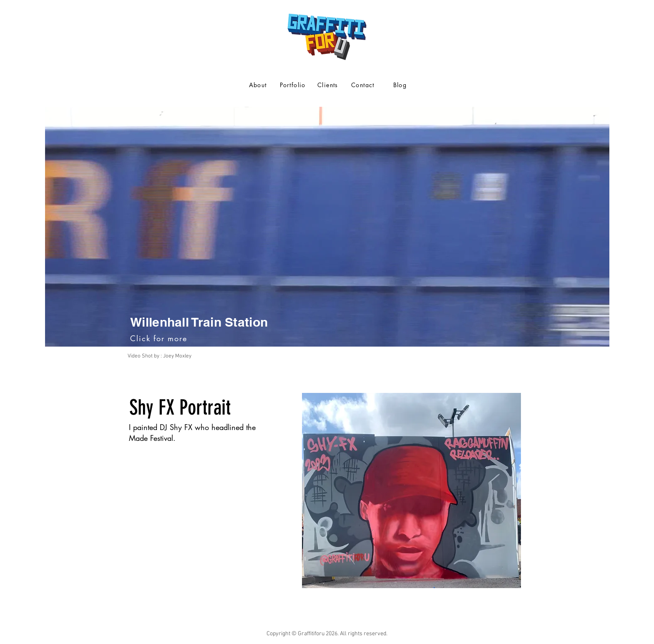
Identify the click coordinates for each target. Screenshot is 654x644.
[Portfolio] (294, 85)
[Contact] (364, 85)
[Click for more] (160, 338)
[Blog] (401, 85)
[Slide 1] (327, 372)
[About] (259, 85)
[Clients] (329, 85)
